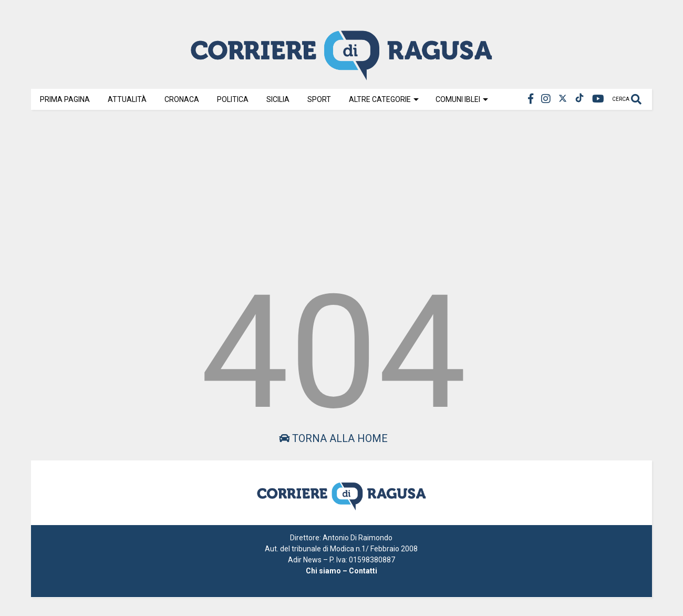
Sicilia (278, 99)
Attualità (127, 99)
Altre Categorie (384, 99)
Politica (233, 99)
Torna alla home (333, 438)
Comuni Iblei (462, 99)
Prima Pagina (65, 99)
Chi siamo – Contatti (341, 571)
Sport (319, 99)
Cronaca (182, 99)
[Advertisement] (341, 196)
